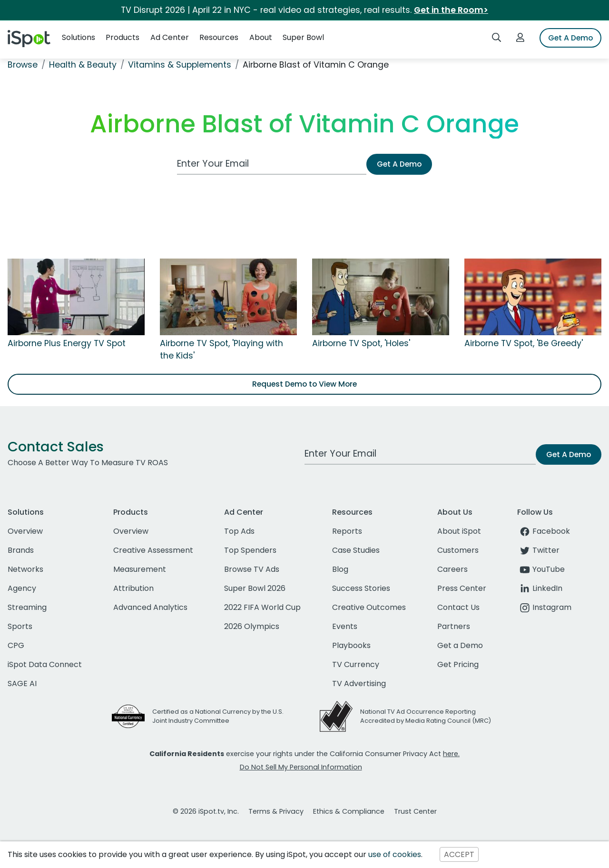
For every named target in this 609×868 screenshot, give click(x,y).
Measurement (140, 569)
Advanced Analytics (150, 607)
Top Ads (239, 531)
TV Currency (356, 664)
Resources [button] (219, 37)
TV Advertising (359, 683)
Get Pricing (458, 664)
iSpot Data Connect (45, 664)
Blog (340, 569)
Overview (25, 531)
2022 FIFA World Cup (262, 607)
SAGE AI (22, 683)
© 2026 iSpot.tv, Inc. (206, 811)
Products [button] (123, 37)
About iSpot (459, 531)
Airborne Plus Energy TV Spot (67, 343)
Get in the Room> (451, 10)
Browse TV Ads (252, 569)
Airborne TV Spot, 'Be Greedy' (524, 343)
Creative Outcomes (369, 607)
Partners (454, 626)
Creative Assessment (153, 550)
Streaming (27, 607)
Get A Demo (570, 38)
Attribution (133, 588)
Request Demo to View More (304, 384)
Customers (458, 550)
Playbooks (351, 645)
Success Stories (361, 588)
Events (345, 626)
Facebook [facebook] (544, 531)
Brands (21, 550)
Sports (20, 626)
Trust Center (415, 811)
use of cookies (395, 854)
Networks (25, 569)
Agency (22, 588)
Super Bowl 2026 (255, 588)
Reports (347, 531)
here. (451, 754)
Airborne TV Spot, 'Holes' (361, 343)
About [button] (261, 37)
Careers (452, 569)
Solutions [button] (79, 37)
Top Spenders (250, 550)
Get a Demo (460, 645)
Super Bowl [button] (303, 37)
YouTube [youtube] (541, 569)
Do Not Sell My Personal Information (301, 767)
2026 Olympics (252, 626)
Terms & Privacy (276, 811)
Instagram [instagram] (544, 607)
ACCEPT (459, 854)
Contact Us (458, 607)
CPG (16, 645)
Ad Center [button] (170, 37)
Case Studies (356, 550)
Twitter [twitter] (538, 550)
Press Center (462, 588)
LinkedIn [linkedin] (540, 588)
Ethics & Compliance (349, 811)
